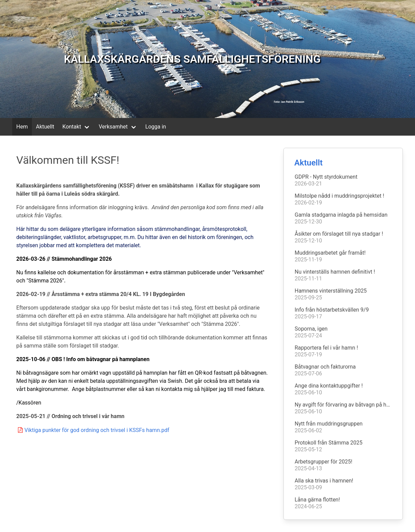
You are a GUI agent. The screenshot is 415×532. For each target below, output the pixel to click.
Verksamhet (113, 127)
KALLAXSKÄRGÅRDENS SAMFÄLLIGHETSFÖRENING (192, 59)
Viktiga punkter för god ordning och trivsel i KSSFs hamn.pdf (93, 430)
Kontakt (72, 127)
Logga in (156, 127)
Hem (22, 127)
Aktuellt (45, 127)
